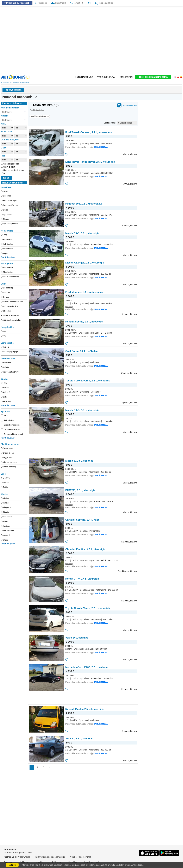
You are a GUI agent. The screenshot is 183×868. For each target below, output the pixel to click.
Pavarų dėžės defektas (12, 302)
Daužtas (5, 292)
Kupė (4, 253)
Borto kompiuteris (10, 425)
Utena (5, 540)
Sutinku (12, 865)
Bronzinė (6, 402)
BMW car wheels (22, 857)
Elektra (5, 219)
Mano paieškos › (130, 105)
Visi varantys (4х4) (10, 372)
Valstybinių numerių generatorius (50, 857)
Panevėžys (7, 517)
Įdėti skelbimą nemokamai (153, 77)
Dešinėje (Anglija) (10, 352)
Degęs (5, 297)
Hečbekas (6, 239)
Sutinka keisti (9, 167)
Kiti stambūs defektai (11, 320)
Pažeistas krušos (10, 306)
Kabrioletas (7, 244)
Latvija (5, 482)
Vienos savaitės (9, 462)
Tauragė (5, 535)
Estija (4, 487)
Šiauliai (5, 512)
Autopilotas (7, 420)
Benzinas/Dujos (9, 201)
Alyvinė (5, 388)
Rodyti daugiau (8, 257)
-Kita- (4, 191)
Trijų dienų (7, 457)
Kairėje (5, 347)
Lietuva (5, 478)
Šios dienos (7, 448)
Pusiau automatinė (10, 277)
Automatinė (7, 267)
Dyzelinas (6, 215)
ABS (4, 416)
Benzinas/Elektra (9, 205)
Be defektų (7, 288)
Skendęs (6, 311)
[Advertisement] (34, 40)
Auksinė (5, 392)
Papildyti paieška (13, 90)
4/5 (3, 336)
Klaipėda (6, 507)
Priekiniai (6, 363)
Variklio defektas (10, 316)
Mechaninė (7, 272)
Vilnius (5, 498)
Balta (4, 397)
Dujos (4, 210)
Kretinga (6, 526)
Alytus (5, 521)
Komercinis (7, 249)
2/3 (3, 331)
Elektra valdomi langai (12, 434)
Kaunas (5, 503)
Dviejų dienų (7, 453)
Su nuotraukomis (11, 164)
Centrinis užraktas (10, 430)
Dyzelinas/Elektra (10, 224)
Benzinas (6, 196)
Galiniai (5, 367)
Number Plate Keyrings (81, 857)
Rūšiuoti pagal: (110, 123)
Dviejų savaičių (8, 467)
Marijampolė (7, 531)
